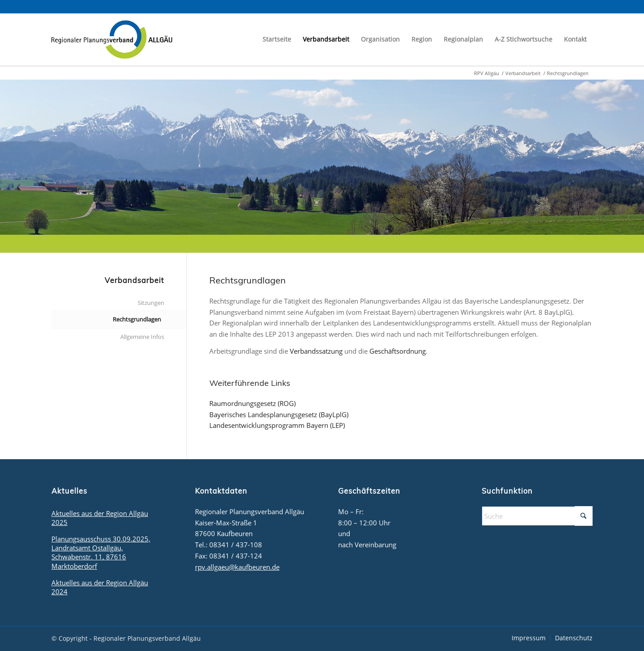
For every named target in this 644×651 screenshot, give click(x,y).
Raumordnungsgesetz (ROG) (252, 403)
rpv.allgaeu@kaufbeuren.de (237, 567)
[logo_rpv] (112, 39)
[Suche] (537, 516)
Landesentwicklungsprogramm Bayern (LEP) (277, 425)
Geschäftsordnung (398, 351)
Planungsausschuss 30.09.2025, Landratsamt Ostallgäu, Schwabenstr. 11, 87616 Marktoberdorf (101, 552)
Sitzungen (151, 303)
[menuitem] (277, 39)
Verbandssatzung (316, 351)
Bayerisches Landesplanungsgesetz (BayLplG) (279, 414)
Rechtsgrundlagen (137, 319)
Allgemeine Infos (142, 337)
